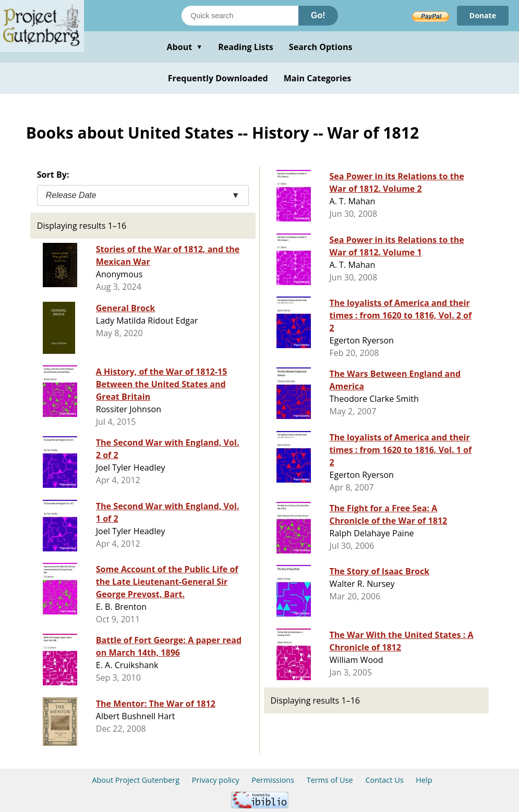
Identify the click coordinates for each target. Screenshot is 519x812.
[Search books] (240, 16)
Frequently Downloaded (218, 78)
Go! (318, 15)
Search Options (321, 47)
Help (424, 780)
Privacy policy (216, 780)
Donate (483, 15)
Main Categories (318, 78)
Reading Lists (246, 47)
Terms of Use (330, 780)
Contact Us (384, 780)
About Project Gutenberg (136, 780)
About (184, 47)
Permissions (273, 780)
